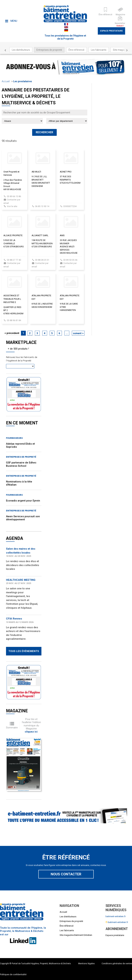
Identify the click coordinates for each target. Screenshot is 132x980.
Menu (11, 21)
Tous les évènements (24, 651)
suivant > (78, 333)
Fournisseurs (14, 438)
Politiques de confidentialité (13, 975)
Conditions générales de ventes (117, 964)
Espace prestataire (111, 31)
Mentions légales (86, 964)
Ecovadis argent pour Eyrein (23, 501)
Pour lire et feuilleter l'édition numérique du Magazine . (31, 725)
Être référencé (76, 50)
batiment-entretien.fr (116, 916)
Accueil (6, 81)
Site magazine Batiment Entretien (76, 935)
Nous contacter (66, 874)
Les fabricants (99, 50)
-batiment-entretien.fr (117, 922)
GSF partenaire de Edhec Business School (21, 464)
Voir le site (12, 206)
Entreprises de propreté (49, 50)
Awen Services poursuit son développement (23, 518)
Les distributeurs (21, 50)
